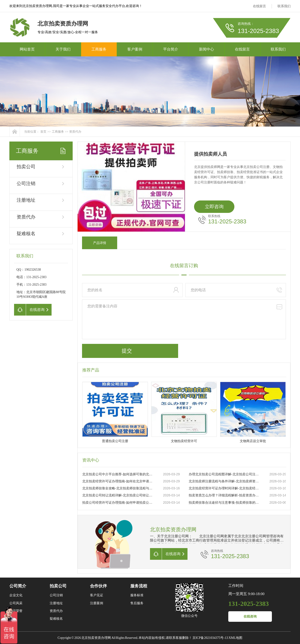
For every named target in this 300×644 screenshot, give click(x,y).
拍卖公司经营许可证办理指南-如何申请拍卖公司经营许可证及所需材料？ (118, 503)
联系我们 (284, 6)
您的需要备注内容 (184, 319)
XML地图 (235, 638)
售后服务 (137, 603)
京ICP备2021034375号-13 (210, 638)
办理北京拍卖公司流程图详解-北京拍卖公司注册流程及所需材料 (224, 474)
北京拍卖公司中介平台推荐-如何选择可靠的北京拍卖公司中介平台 (118, 474)
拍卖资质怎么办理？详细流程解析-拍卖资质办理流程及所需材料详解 (224, 495)
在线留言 (259, 6)
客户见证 (97, 595)
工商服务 (99, 49)
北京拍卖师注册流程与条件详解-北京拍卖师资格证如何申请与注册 (224, 481)
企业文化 (16, 595)
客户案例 (135, 49)
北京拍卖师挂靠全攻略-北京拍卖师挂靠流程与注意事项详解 (118, 488)
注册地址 (26, 200)
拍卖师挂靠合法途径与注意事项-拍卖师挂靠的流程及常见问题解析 (224, 503)
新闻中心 (206, 49)
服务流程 (139, 586)
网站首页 (27, 49)
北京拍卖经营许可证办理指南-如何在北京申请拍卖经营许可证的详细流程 (118, 481)
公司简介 (18, 586)
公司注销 (26, 183)
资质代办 (75, 132)
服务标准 (137, 595)
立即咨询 (214, 207)
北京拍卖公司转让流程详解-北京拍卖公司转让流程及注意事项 (118, 495)
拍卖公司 (26, 167)
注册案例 (97, 603)
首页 (43, 132)
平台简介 (171, 49)
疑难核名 (26, 233)
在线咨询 (250, 617)
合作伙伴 (98, 586)
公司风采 (16, 603)
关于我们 (63, 49)
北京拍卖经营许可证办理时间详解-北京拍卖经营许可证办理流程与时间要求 (224, 488)
